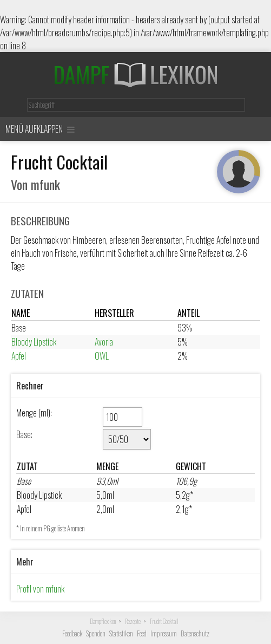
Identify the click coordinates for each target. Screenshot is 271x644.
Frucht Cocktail (164, 621)
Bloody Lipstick (34, 342)
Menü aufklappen (40, 129)
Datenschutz (195, 633)
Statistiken (121, 633)
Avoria (104, 342)
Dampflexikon (103, 621)
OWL (102, 356)
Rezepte (133, 621)
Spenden (96, 633)
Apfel (19, 356)
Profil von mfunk (40, 589)
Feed (142, 633)
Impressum (164, 633)
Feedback (72, 633)
